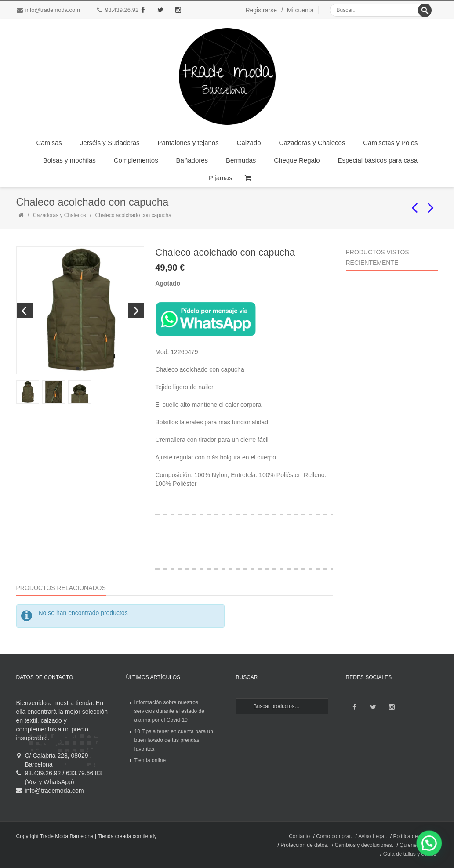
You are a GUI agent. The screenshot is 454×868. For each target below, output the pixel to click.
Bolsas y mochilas (69, 160)
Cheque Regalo (297, 160)
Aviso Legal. (372, 836)
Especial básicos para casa (378, 160)
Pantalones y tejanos (188, 143)
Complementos (136, 160)
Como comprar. (334, 836)
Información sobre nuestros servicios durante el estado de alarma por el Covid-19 (169, 711)
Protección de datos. (304, 845)
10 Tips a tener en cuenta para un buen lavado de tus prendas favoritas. (174, 740)
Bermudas (241, 160)
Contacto (299, 836)
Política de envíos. (414, 836)
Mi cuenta (300, 10)
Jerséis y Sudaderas (110, 143)
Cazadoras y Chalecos (312, 143)
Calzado (249, 143)
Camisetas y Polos (390, 143)
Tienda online (150, 760)
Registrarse (261, 10)
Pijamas (220, 178)
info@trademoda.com (53, 10)
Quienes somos (418, 845)
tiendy (149, 836)
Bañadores (192, 160)
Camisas (49, 143)
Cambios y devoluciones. (364, 845)
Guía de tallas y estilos (410, 854)
